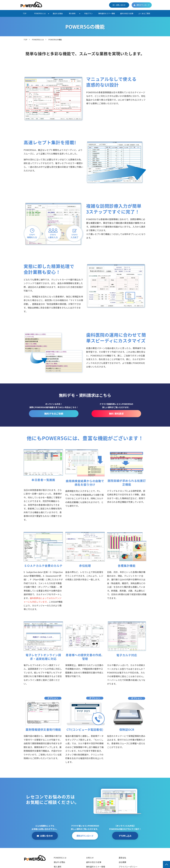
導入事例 (72, 13)
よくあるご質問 (144, 13)
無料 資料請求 (116, 414)
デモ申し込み (125, 836)
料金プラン (89, 13)
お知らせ (90, 858)
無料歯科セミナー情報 (107, 13)
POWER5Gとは (40, 13)
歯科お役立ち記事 (127, 13)
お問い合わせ (121, 5)
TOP (25, 13)
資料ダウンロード (143, 5)
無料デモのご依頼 (54, 414)
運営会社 (122, 858)
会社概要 (122, 862)
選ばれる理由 (58, 13)
